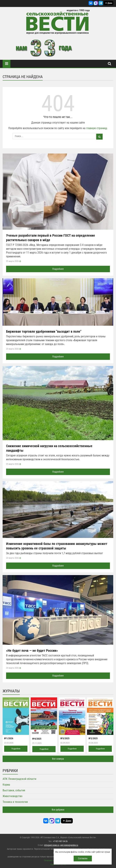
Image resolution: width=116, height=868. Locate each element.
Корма (6, 785)
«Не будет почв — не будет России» (32, 651)
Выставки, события (14, 790)
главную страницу (97, 128)
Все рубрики (58, 810)
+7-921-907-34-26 (60, 841)
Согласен (83, 858)
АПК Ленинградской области (19, 779)
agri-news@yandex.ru (69, 845)
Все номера (58, 759)
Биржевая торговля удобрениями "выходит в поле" (44, 331)
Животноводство (13, 796)
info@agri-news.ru (52, 845)
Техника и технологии (15, 802)
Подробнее (58, 269)
